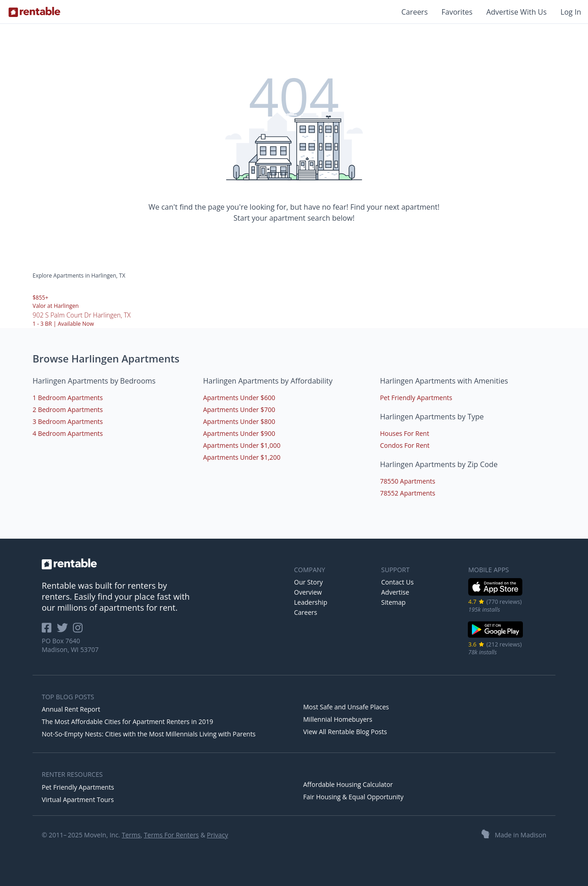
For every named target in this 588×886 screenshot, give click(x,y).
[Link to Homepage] (34, 12)
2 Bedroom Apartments (68, 410)
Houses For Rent (404, 433)
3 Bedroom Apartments (68, 421)
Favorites (457, 12)
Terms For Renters (172, 835)
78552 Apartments (408, 493)
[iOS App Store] (496, 594)
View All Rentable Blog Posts (345, 732)
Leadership (311, 602)
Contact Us (397, 582)
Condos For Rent (405, 445)
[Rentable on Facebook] (49, 631)
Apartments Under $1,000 (242, 445)
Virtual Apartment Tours (78, 800)
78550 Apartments (408, 481)
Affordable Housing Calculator (348, 784)
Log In (571, 12)
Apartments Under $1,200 (242, 457)
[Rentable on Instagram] (80, 631)
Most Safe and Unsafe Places (346, 707)
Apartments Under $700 (239, 410)
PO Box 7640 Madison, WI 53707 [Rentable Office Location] (70, 645)
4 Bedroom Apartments (68, 433)
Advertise (395, 592)
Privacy (217, 835)
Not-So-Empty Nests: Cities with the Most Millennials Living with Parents (149, 734)
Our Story (308, 582)
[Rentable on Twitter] (65, 631)
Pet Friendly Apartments (416, 398)
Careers (415, 12)
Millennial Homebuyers (338, 719)
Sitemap (393, 602)
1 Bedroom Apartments (68, 398)
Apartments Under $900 (239, 433)
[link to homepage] (163, 564)
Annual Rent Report (71, 709)
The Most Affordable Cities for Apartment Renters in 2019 (128, 722)
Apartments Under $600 (239, 398)
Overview (308, 592)
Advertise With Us (516, 12)
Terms (131, 835)
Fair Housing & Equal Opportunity (353, 797)
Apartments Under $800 (239, 421)
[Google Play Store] (496, 637)
